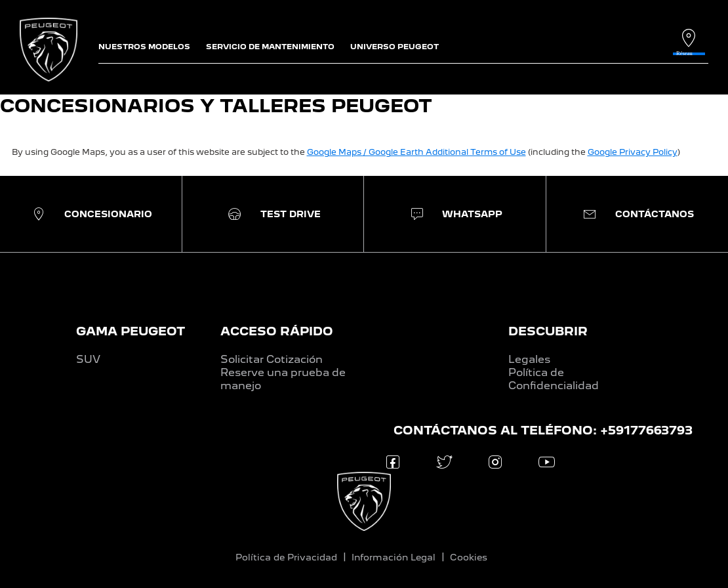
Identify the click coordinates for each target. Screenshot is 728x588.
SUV (88, 359)
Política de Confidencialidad (554, 379)
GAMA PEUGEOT (131, 331)
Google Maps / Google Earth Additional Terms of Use (416, 152)
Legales (529, 359)
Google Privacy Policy (633, 152)
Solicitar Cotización (272, 359)
